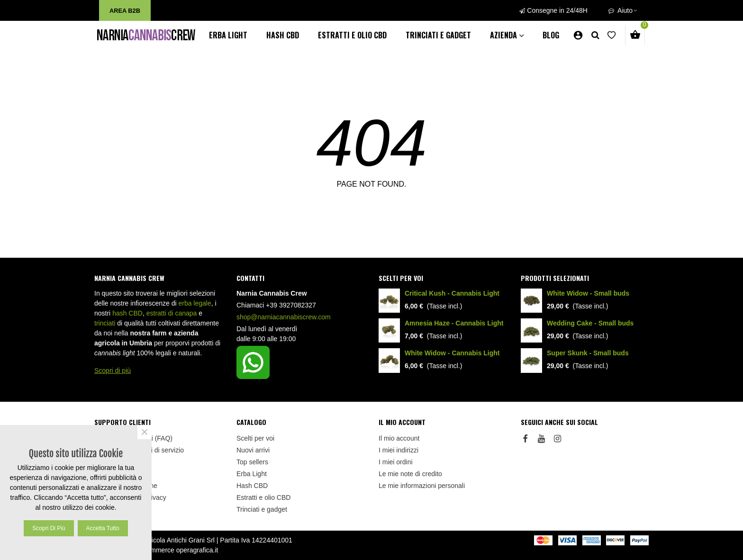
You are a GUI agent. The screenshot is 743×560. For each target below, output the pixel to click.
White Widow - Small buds (588, 293)
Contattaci (109, 462)
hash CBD (127, 313)
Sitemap (106, 474)
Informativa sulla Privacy (130, 497)
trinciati (105, 323)
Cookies (106, 509)
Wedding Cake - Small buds (590, 323)
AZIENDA (503, 35)
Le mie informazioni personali (422, 486)
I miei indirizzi (399, 450)
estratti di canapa (172, 313)
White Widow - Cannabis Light (452, 353)
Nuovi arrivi (253, 450)
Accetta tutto (103, 528)
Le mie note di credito (410, 474)
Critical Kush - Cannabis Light (452, 293)
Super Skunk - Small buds (588, 353)
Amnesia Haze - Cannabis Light (454, 323)
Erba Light (228, 35)
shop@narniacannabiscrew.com (284, 317)
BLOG (551, 35)
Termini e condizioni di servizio (139, 450)
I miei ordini (396, 462)
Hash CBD (283, 35)
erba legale (195, 303)
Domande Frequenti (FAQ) (133, 438)
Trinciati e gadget (438, 35)
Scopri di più (113, 370)
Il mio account (399, 438)
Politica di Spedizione (126, 486)
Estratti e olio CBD (352, 35)
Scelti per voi (401, 278)
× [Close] (145, 432)
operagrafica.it (197, 550)
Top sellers (252, 462)
